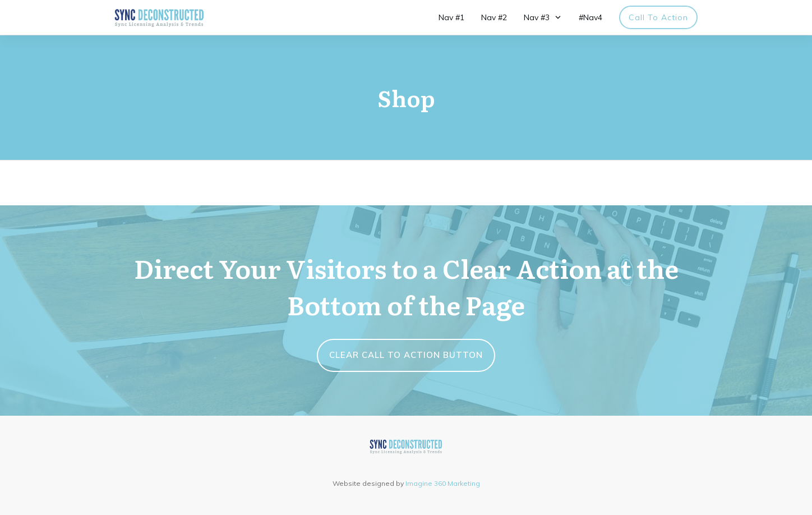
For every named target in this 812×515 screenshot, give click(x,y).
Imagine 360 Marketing (443, 483)
